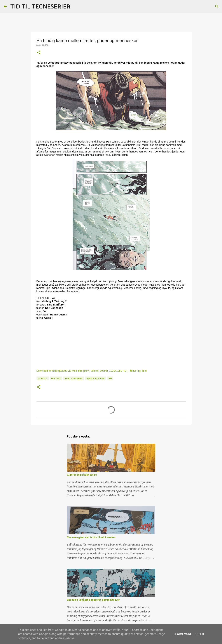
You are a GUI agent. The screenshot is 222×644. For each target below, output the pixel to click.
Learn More (183, 634)
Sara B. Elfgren (95, 378)
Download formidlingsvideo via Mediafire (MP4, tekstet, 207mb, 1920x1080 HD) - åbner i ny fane (92, 371)
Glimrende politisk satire (82, 475)
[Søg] (76, 6)
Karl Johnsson (74, 378)
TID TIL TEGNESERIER (40, 6)
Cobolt (43, 378)
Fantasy (56, 378)
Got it (200, 634)
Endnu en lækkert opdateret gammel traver (93, 600)
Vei (110, 378)
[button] (39, 53)
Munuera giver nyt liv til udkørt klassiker (91, 537)
